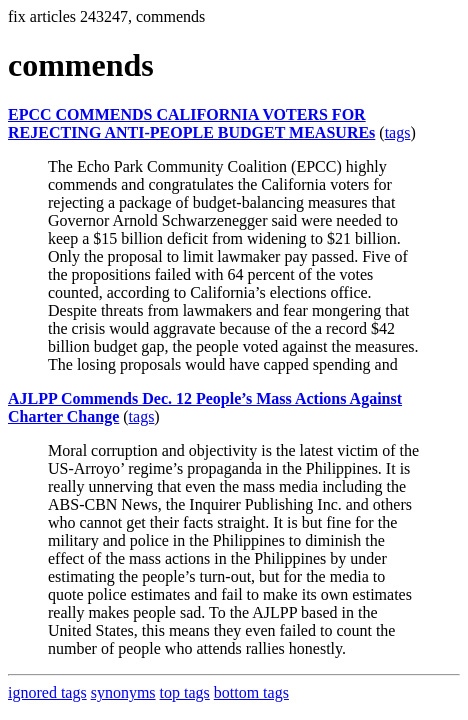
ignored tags (47, 692)
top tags (185, 692)
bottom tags (251, 692)
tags (398, 132)
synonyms (123, 692)
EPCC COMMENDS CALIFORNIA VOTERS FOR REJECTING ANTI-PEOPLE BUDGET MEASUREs (191, 123)
